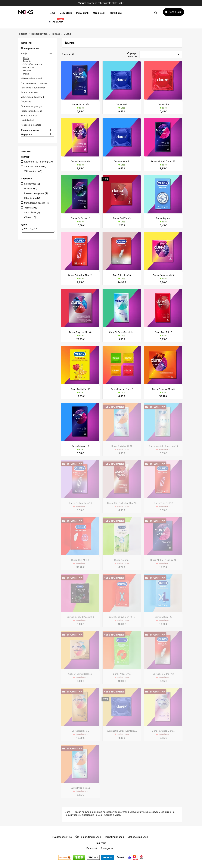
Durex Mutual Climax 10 (163, 161)
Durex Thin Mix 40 (80, 560)
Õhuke (30, 217)
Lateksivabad (27, 120)
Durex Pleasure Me (80, 161)
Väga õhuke (32, 212)
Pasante (27, 61)
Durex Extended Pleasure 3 (80, 617)
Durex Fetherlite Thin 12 (80, 275)
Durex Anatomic (122, 161)
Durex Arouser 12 (122, 674)
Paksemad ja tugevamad (33, 88)
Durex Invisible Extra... (163, 731)
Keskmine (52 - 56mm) (38, 162)
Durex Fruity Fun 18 (80, 389)
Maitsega (31, 188)
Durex (26, 58)
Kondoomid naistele (31, 125)
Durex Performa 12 (80, 218)
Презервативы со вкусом (34, 83)
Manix (26, 74)
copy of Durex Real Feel (80, 674)
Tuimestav (31, 208)
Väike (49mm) (33, 171)
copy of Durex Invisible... (122, 332)
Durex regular (163, 218)
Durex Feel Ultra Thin (163, 674)
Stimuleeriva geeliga (31, 106)
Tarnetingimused (114, 837)
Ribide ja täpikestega (32, 111)
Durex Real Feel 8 (80, 731)
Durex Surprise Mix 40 (80, 332)
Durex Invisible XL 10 (122, 446)
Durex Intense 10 (80, 446)
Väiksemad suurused (31, 78)
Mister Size (29, 67)
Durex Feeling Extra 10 (80, 503)
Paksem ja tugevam (36, 193)
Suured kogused (29, 115)
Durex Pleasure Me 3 (163, 275)
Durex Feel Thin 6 (163, 332)
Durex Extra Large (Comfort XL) (122, 731)
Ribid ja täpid (33, 198)
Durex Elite (163, 104)
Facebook (92, 848)
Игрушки (27, 135)
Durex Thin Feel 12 (163, 503)
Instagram (107, 848)
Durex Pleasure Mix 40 (163, 389)
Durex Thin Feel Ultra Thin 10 (122, 503)
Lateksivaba (32, 184)
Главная (26, 43)
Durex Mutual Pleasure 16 (163, 560)
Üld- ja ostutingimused (88, 837)
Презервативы (30, 48)
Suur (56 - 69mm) (35, 166)
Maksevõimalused (138, 837)
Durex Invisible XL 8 (80, 788)
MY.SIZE (27, 71)
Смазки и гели (30, 130)
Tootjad (25, 53)
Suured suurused (30, 92)
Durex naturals (122, 560)
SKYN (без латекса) (33, 64)
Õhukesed (26, 102)
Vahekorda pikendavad (32, 97)
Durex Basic (122, 104)
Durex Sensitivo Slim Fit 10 (122, 617)
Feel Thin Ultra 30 (122, 275)
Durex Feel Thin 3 (122, 218)
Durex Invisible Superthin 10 (163, 446)
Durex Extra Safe (80, 104)
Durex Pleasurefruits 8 (122, 389)
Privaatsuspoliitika (61, 837)
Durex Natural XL (163, 617)
